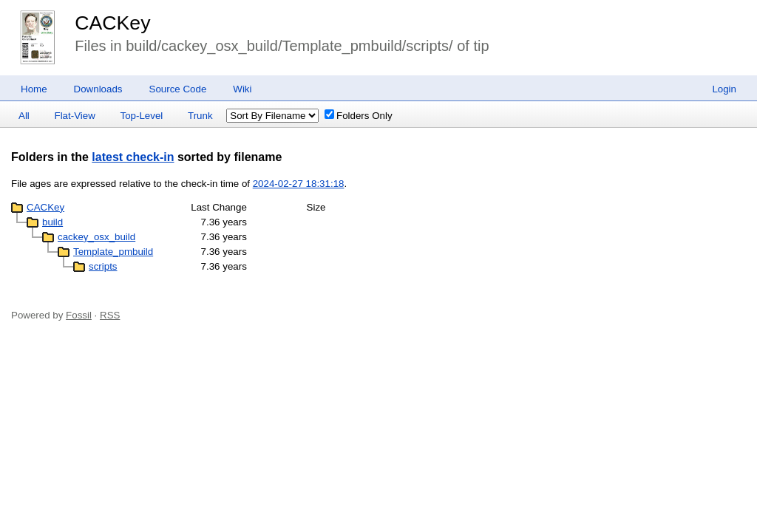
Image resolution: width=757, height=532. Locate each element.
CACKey (112, 23)
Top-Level (142, 116)
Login (724, 89)
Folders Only (359, 116)
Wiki (242, 89)
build (52, 222)
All (24, 116)
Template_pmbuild (113, 252)
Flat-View (75, 116)
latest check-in (133, 157)
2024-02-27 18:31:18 (299, 184)
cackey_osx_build (96, 237)
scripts (103, 266)
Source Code (178, 89)
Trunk (200, 116)
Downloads (98, 89)
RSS (110, 315)
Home (34, 89)
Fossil (79, 315)
